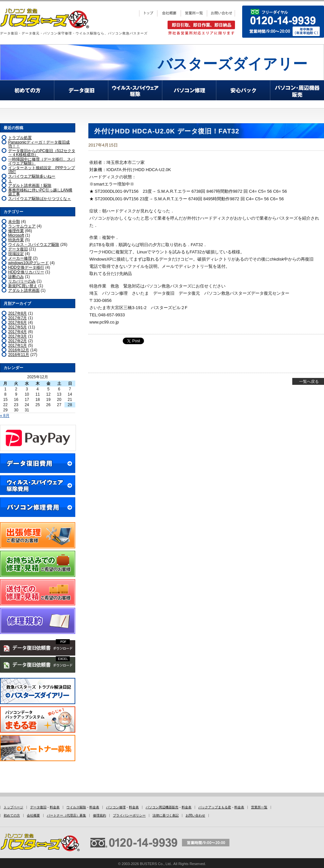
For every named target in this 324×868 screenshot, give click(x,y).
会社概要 (33, 815)
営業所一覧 (259, 807)
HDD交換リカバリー (26, 272)
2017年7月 (18, 318)
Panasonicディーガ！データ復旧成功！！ (39, 144)
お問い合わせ (195, 815)
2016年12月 (19, 350)
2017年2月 (18, 341)
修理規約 (99, 815)
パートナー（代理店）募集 (66, 815)
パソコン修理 (116, 807)
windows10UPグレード (28, 263)
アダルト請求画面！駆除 (30, 186)
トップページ (13, 807)
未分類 (14, 222)
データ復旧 (18, 249)
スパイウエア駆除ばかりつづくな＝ (40, 199)
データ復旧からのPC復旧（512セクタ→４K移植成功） (42, 153)
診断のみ (16, 277)
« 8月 (5, 416)
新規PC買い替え (23, 286)
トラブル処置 (20, 138)
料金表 (55, 807)
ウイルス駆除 (76, 807)
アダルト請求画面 (24, 290)
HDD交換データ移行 (26, 267)
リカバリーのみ (22, 281)
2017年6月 (18, 323)
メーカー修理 (20, 258)
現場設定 (16, 254)
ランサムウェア (22, 226)
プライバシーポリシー (129, 815)
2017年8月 (18, 313)
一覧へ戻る (309, 382)
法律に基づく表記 (166, 815)
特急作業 (16, 240)
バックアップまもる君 (215, 807)
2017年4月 (18, 332)
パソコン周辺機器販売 (162, 807)
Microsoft (16, 235)
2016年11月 (19, 355)
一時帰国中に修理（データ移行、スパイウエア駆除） (42, 161)
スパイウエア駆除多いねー (32, 176)
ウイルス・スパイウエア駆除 (34, 245)
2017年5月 (18, 327)
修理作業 (16, 231)
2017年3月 (18, 336)
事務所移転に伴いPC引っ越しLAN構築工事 (40, 192)
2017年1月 (18, 345)
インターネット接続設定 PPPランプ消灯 (42, 170)
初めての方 (12, 815)
